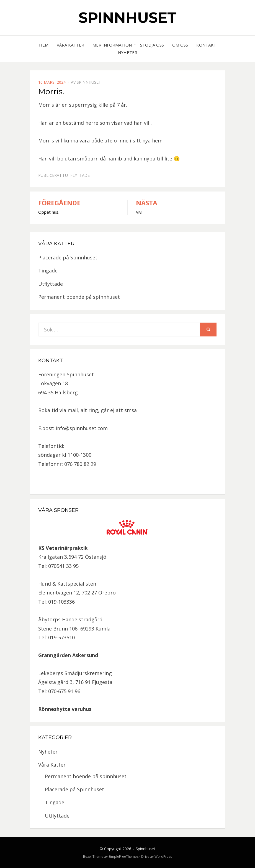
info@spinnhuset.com (82, 428)
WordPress (163, 856)
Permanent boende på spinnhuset (79, 297)
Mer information (112, 45)
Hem (44, 45)
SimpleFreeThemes (123, 856)
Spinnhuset (128, 18)
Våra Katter (70, 45)
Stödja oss (152, 45)
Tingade (48, 270)
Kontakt (206, 45)
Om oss (180, 45)
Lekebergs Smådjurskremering (75, 673)
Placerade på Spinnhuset (68, 257)
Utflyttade (77, 175)
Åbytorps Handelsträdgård (70, 619)
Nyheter (128, 52)
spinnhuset (89, 82)
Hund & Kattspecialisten (67, 584)
